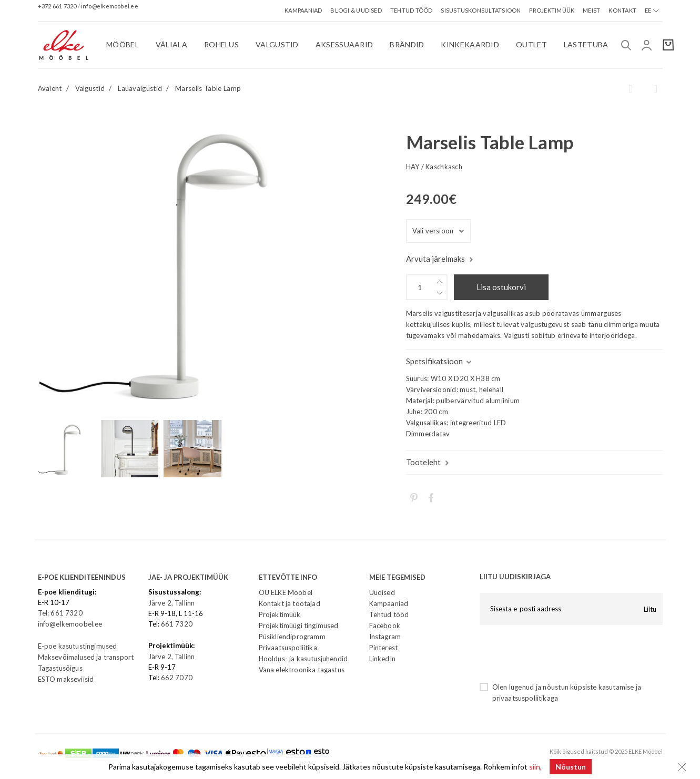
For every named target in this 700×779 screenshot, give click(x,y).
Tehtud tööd (389, 614)
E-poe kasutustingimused (78, 646)
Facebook (385, 626)
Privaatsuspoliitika (288, 648)
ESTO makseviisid (66, 679)
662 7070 (177, 678)
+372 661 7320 (58, 6)
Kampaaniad (389, 603)
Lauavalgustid (140, 88)
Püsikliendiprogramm (292, 637)
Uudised (382, 592)
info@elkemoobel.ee (110, 6)
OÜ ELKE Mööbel (286, 592)
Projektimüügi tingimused (299, 626)
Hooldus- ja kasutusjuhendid (303, 659)
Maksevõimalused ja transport (86, 657)
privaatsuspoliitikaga (525, 698)
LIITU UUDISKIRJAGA (515, 577)
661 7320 (177, 624)
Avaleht (50, 88)
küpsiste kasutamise (602, 687)
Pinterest (384, 648)
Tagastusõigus (60, 668)
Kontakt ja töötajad (290, 603)
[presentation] (560, 653)
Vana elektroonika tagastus (302, 670)
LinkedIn (382, 659)
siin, (535, 767)
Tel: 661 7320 (60, 613)
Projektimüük (280, 614)
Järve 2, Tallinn (172, 603)
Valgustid (90, 88)
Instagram (385, 637)
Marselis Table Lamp (208, 88)
